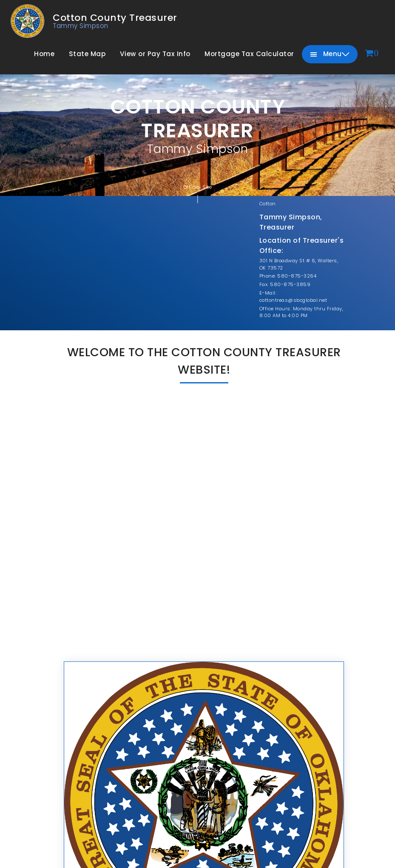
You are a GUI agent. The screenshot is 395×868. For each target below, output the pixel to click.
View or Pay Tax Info (155, 54)
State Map (87, 54)
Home (44, 54)
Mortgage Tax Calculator (249, 54)
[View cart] (372, 54)
